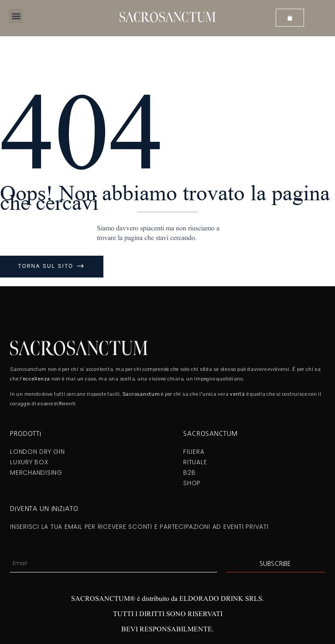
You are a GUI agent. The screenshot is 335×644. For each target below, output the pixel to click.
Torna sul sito (47, 266)
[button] (16, 16)
